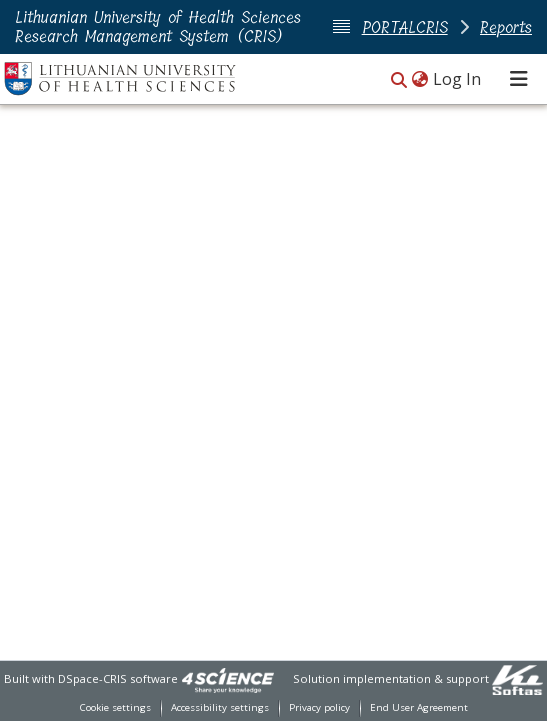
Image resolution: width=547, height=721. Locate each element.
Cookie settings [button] (115, 707)
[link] (228, 678)
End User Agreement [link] (419, 707)
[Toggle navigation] (519, 79)
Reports (506, 27)
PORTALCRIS (405, 27)
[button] (399, 80)
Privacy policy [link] (319, 707)
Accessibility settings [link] (220, 707)
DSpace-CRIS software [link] (118, 678)
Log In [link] (458, 79)
